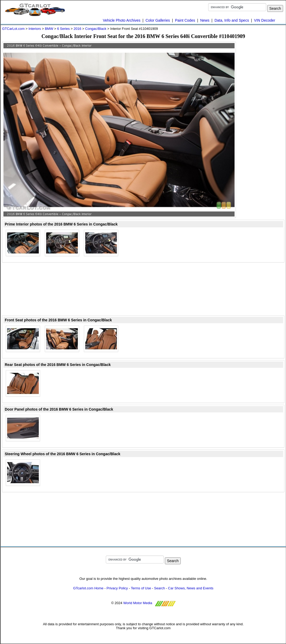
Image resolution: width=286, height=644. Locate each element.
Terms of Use (141, 588)
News (205, 20)
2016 (77, 29)
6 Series (63, 29)
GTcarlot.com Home (88, 588)
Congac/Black (96, 29)
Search (159, 588)
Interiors (35, 29)
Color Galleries (158, 20)
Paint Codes (185, 20)
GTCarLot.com (13, 29)
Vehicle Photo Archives (122, 20)
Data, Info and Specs (232, 20)
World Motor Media (138, 603)
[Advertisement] (263, 121)
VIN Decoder (265, 20)
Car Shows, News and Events (191, 588)
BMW (49, 29)
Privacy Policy (117, 588)
